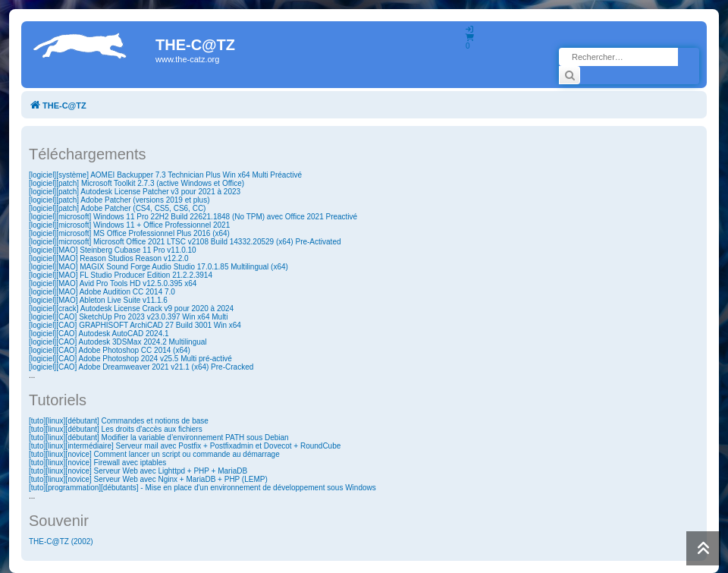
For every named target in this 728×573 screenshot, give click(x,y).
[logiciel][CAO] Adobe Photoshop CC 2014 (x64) (110, 350)
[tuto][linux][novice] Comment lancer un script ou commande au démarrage (154, 454)
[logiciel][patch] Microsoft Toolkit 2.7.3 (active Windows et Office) (136, 183)
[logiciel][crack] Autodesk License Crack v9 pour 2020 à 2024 (131, 309)
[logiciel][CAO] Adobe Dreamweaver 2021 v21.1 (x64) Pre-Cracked (141, 367)
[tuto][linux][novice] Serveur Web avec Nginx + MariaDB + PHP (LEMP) (148, 479)
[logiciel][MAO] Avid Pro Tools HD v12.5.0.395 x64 (113, 283)
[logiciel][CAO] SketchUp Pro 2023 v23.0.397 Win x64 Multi (128, 317)
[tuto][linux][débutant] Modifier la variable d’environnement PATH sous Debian (159, 438)
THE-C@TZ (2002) (61, 542)
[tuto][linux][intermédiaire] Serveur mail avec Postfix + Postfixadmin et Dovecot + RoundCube (185, 446)
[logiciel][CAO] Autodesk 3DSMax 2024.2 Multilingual (118, 342)
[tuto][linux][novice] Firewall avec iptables (97, 463)
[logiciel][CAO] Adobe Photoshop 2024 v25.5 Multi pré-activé (130, 359)
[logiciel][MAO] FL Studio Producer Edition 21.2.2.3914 (121, 275)
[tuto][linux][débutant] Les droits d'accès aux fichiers (116, 429)
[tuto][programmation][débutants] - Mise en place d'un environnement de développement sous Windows (202, 488)
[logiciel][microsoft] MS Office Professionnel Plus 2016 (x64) (129, 233)
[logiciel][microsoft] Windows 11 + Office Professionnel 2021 (129, 225)
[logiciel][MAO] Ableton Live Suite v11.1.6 (98, 300)
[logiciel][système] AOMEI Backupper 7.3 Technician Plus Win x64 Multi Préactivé (165, 175)
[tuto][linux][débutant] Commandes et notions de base (119, 421)
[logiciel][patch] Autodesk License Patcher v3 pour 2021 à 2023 (135, 192)
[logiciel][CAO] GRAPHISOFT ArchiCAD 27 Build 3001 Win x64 (135, 325)
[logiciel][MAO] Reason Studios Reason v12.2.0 (109, 258)
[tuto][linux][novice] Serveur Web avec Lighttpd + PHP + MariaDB (138, 471)
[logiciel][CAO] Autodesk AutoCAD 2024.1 (99, 334)
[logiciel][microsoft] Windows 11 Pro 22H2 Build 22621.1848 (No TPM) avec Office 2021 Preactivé (193, 217)
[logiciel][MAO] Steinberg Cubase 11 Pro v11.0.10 (113, 250)
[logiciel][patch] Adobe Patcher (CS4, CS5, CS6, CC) (117, 208)
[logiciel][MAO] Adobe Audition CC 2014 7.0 (102, 292)
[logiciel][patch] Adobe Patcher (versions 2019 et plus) (119, 200)
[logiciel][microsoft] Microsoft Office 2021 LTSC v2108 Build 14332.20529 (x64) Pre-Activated (185, 242)
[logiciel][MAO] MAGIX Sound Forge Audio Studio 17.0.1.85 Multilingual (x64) (158, 267)
